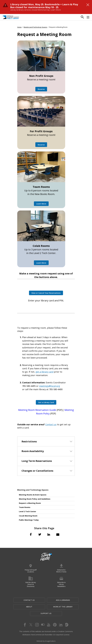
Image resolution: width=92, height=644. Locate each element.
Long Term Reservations (37, 461)
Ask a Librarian (46, 600)
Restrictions (29, 441)
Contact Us (22, 600)
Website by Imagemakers (46, 635)
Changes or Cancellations (37, 471)
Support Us (58, 607)
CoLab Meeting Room (28, 516)
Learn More (56, 10)
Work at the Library (35, 607)
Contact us (51, 424)
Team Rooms (25, 507)
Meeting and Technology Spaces (33, 490)
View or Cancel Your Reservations (46, 293)
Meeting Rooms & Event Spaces (33, 495)
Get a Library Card (46, 402)
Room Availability (33, 451)
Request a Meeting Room (30, 503)
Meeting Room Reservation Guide (37, 410)
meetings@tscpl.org (49, 386)
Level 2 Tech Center (27, 511)
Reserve (41, 89)
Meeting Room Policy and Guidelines (35, 499)
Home (19, 27)
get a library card (45, 372)
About (70, 600)
